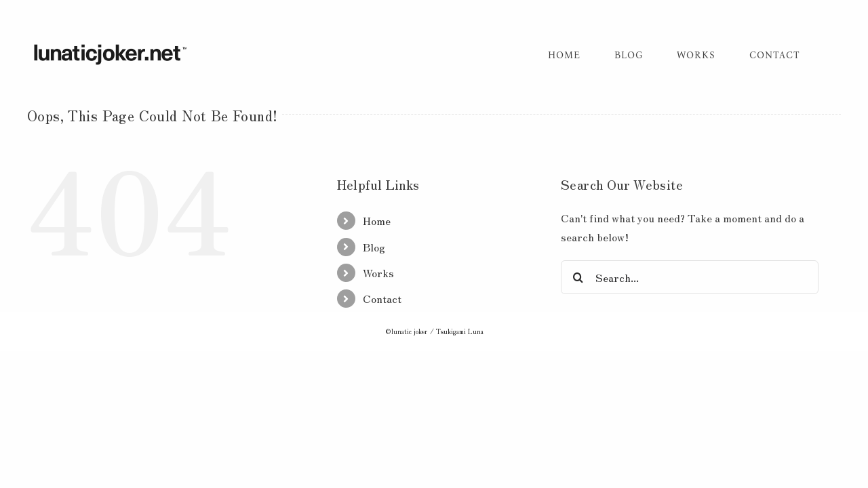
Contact (382, 298)
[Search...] (690, 277)
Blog (374, 247)
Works (378, 272)
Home (377, 220)
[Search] (578, 277)
